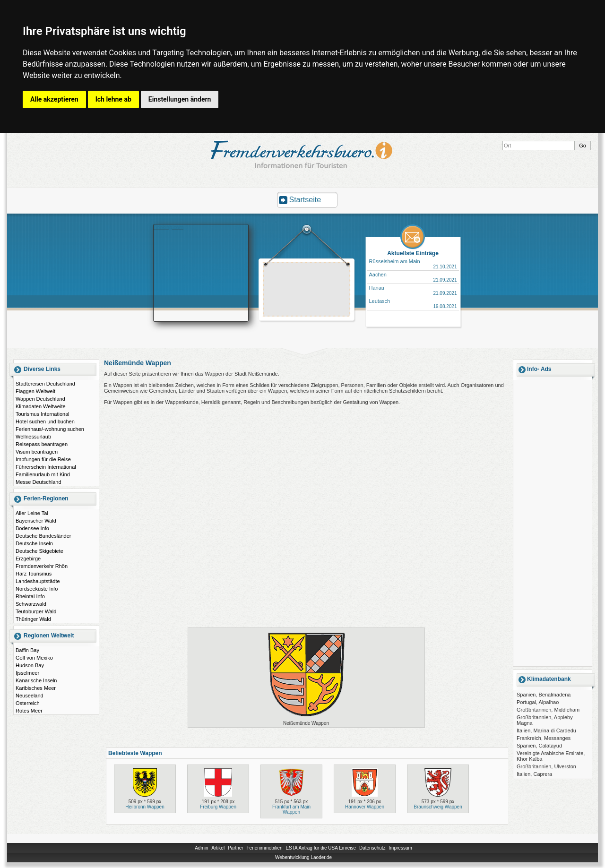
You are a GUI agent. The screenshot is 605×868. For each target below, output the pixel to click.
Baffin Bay (27, 650)
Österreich (28, 703)
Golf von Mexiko (34, 658)
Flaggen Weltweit (35, 391)
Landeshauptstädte (38, 581)
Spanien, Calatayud (539, 746)
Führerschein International (46, 467)
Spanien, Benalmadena (544, 695)
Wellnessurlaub (33, 437)
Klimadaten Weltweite (41, 406)
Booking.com (169, 227)
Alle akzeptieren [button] (54, 99)
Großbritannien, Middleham (548, 710)
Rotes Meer (29, 711)
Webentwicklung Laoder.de (303, 857)
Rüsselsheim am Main (395, 261)
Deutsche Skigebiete (39, 551)
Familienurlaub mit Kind (43, 474)
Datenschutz (372, 848)
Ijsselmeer (27, 673)
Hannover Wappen (365, 807)
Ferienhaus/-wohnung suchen (50, 429)
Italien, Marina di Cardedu (546, 730)
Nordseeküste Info (37, 589)
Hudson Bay (30, 665)
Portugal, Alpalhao (538, 702)
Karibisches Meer (36, 688)
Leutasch (380, 301)
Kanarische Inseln (36, 680)
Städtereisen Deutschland (45, 384)
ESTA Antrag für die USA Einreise (321, 848)
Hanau (377, 288)
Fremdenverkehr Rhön (42, 566)
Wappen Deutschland (40, 399)
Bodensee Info (32, 528)
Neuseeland (30, 696)
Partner (236, 848)
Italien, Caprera (534, 774)
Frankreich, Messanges (544, 738)
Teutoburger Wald (36, 611)
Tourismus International (43, 414)
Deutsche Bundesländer (43, 536)
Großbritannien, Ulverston (546, 766)
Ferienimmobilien (264, 848)
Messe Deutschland (39, 482)
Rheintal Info (30, 596)
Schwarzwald (31, 604)
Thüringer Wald (33, 619)
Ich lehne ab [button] (113, 99)
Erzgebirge (28, 559)
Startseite (305, 200)
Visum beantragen (37, 452)
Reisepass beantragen (42, 444)
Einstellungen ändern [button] (180, 99)
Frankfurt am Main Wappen (291, 809)
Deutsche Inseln (34, 543)
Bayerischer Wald (36, 521)
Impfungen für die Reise (43, 459)
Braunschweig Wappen (438, 807)
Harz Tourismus (34, 574)
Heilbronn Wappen (145, 807)
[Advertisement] (307, 291)
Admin (201, 848)
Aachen (378, 275)
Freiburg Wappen (218, 807)
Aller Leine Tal (32, 513)
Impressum (400, 848)
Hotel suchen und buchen (45, 421)
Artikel (218, 848)
